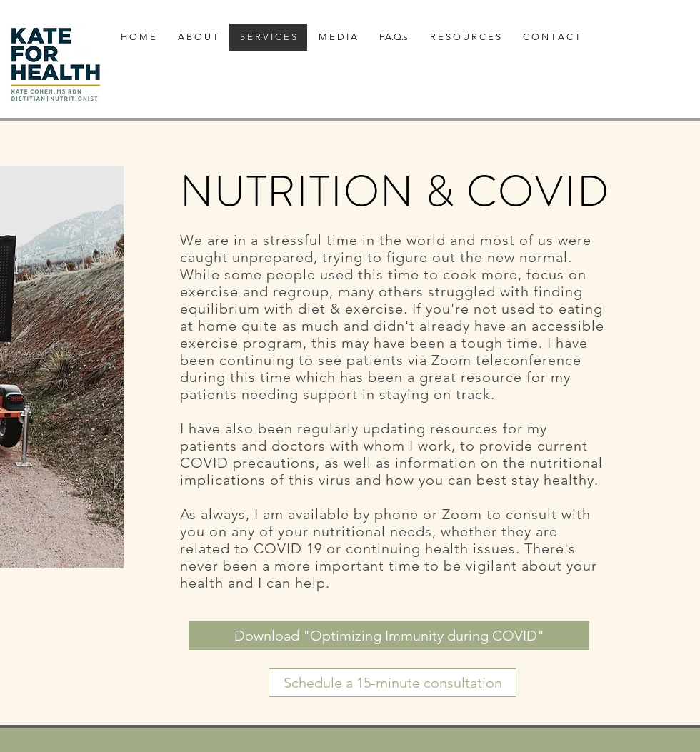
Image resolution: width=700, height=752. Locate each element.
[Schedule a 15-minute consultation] (392, 683)
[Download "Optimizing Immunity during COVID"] (389, 636)
